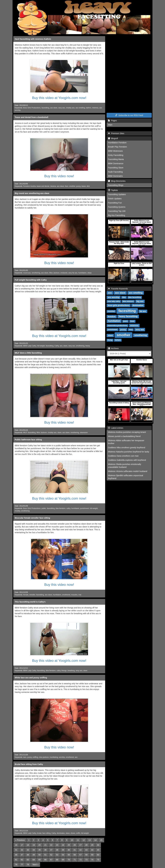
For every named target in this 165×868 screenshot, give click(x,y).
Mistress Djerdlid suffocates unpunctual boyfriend (126, 477)
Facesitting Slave (116, 168)
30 (98, 845)
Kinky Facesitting (116, 155)
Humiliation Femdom (117, 143)
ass (61, 346)
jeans (125, 321)
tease (84, 186)
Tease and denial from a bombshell (31, 117)
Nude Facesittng (115, 172)
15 (101, 840)
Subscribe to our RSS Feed (129, 115)
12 (84, 840)
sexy (131, 330)
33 (28, 850)
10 (72, 840)
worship (62, 757)
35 (40, 850)
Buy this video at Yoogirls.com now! (59, 98)
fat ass (143, 311)
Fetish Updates (115, 199)
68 (57, 860)
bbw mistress (128, 301)
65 (40, 860)
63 (28, 860)
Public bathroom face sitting (28, 440)
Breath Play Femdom (118, 147)
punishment (84, 508)
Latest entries (116, 428)
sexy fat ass (73, 273)
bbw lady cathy (114, 301)
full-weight (41, 346)
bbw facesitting (135, 297)
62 (22, 860)
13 (90, 840)
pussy (78, 186)
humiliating (54, 757)
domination (138, 305)
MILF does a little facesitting (28, 353)
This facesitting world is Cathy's (30, 602)
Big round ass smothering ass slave (32, 193)
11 (78, 840)
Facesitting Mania (116, 159)
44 (92, 850)
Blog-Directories (117, 181)
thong (110, 340)
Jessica (53, 186)
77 (22, 865)
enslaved (64, 273)
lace (25, 757)
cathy (68, 508)
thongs (64, 671)
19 (34, 845)
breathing (71, 671)
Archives (113, 348)
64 (34, 860)
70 (69, 860)
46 (16, 855)
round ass (27, 273)
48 (28, 855)
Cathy (57, 346)
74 (92, 860)
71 (75, 860)
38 (57, 850)
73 (86, 860)
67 (51, 860)
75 (98, 860)
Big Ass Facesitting (117, 215)
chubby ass (70, 108)
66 (45, 860)
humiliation (82, 273)
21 (45, 845)
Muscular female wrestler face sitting (32, 518)
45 (98, 850)
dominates (61, 833)
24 (63, 845)
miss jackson (44, 757)
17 (22, 845)
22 (51, 845)
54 (63, 855)
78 (28, 865)
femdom (112, 317)
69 (63, 860)
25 (69, 845)
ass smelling (80, 108)
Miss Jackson (54, 273)
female (26, 595)
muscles (74, 595)
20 (40, 845)
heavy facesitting (128, 317)
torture (118, 340)
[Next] (35, 865)
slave (65, 346)
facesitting (45, 108)
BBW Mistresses (115, 151)
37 (51, 850)
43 (86, 850)
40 (69, 850)
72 (80, 860)
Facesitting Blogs (116, 185)
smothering (36, 273)
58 (86, 855)
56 (75, 855)
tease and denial (43, 186)
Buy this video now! (59, 176)
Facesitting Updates (117, 194)
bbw (124, 297)
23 (57, 845)
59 (92, 855)
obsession (84, 433)
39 (63, 850)
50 (40, 855)
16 (16, 845)
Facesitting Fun (115, 203)
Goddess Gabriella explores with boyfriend (127, 460)
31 (16, 850)
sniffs (78, 833)
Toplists (113, 190)
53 (57, 855)
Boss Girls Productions (32, 108)
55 (69, 855)
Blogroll (113, 138)
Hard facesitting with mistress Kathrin (33, 39)
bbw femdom (61, 508)
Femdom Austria (29, 186)
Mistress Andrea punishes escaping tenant (127, 432)
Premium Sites (116, 133)
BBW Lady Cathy (30, 346)
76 (16, 865)
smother (72, 186)
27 (80, 845)
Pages (112, 121)
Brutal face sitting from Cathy (29, 764)
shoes (73, 833)
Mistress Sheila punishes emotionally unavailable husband (125, 466)
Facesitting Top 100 (117, 211)
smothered (66, 595)
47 (22, 855)
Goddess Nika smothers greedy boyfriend (127, 448)
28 (86, 845)
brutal (39, 833)
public (44, 508)
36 (45, 850)
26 (75, 845)
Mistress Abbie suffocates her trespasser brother (126, 442)
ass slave (54, 108)
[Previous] (20, 840)
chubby (17, 511)
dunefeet (111, 311)
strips (89, 273)
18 (28, 845)
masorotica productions (117, 326)
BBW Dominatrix (115, 176)
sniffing (35, 757)
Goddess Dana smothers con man (123, 456)
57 (80, 855)
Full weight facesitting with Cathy (31, 280)
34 (34, 850)
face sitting (46, 833)
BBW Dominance (116, 163)
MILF (25, 433)
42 (80, 850)
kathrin (89, 108)
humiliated (75, 508)
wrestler (32, 595)
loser (132, 321)
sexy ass (62, 108)
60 (98, 855)
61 (16, 860)
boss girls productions (119, 305)
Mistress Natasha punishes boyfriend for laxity (129, 452)
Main (110, 125)
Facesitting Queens (117, 207)
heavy (88, 346)
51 (45, 855)
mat (80, 595)
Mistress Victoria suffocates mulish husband (128, 471)
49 (34, 855)
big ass (140, 301)
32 (22, 850)
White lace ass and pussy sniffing (31, 678)
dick (88, 186)
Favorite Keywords (118, 289)
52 (51, 855)
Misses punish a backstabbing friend (124, 436)
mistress (95, 108)
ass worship (114, 297)
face (66, 186)
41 (75, 850)
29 (92, 845)
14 (95, 840)
